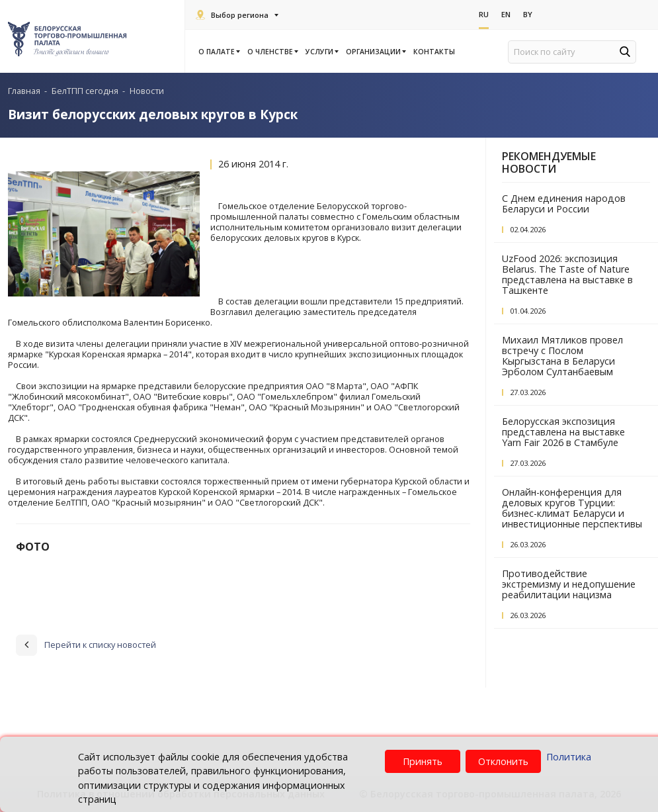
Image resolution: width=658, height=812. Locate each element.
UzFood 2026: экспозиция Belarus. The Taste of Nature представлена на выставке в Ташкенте (567, 274)
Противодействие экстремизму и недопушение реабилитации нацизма (569, 584)
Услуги (321, 52)
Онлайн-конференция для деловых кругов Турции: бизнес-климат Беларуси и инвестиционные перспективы (572, 508)
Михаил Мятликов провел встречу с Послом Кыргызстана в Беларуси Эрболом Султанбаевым (562, 356)
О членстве (272, 52)
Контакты (434, 52)
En (506, 14)
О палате (219, 52)
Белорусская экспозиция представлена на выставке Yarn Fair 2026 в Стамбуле (563, 432)
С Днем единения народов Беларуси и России (564, 203)
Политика (569, 757)
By (528, 14)
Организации (375, 52)
